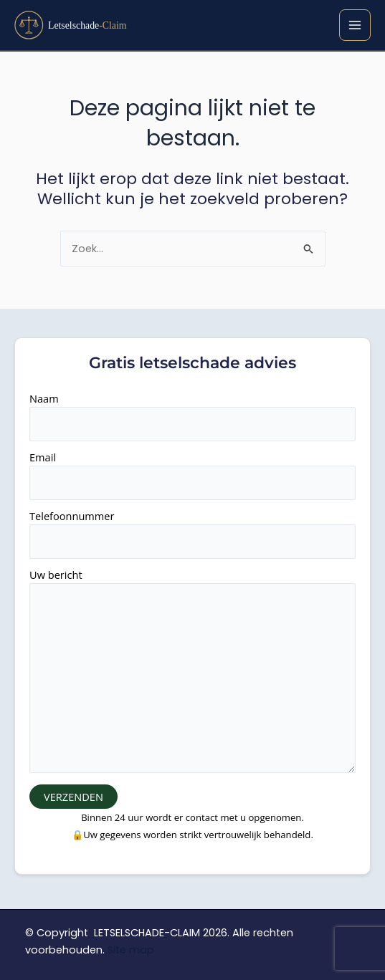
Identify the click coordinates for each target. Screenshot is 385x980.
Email (192, 475)
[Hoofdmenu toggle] (355, 25)
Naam (192, 416)
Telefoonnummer (192, 534)
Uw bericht (192, 672)
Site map (131, 950)
